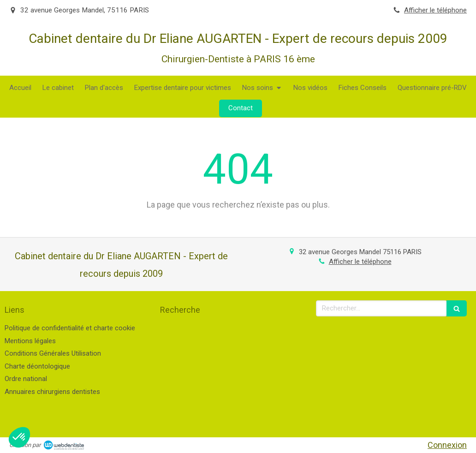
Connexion (447, 445)
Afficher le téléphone (435, 10)
